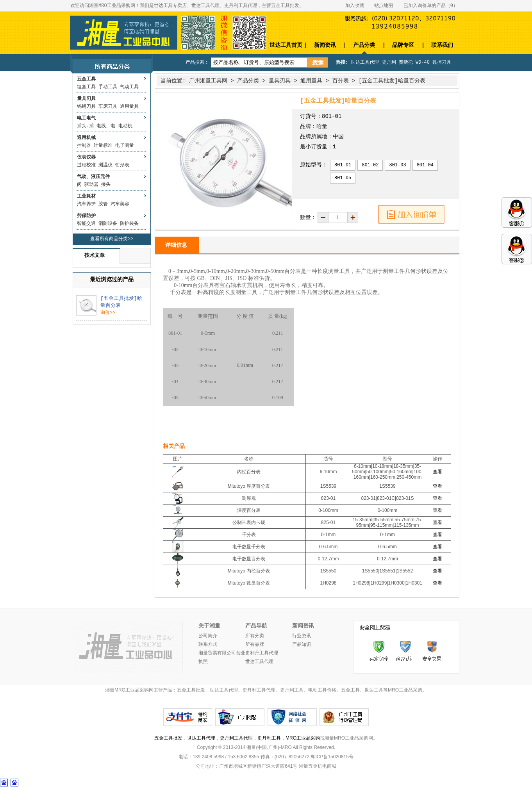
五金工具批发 (168, 738)
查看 (437, 472)
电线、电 (106, 126)
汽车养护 (86, 204)
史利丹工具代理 (262, 653)
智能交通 (86, 224)
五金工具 (86, 79)
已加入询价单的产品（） (431, 6)
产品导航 (256, 626)
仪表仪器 (86, 157)
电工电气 (86, 118)
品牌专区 (403, 45)
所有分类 (255, 636)
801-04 (425, 165)
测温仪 (105, 165)
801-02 (370, 165)
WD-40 (423, 62)
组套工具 (86, 87)
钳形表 (122, 165)
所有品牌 (255, 645)
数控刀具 (442, 62)
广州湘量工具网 (208, 81)
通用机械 (86, 138)
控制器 (84, 146)
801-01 (343, 165)
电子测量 (125, 146)
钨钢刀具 (86, 107)
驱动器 (91, 185)
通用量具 (129, 107)
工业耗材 (86, 196)
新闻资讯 (325, 45)
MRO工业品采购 (303, 738)
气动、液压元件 (93, 177)
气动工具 (129, 87)
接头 (106, 185)
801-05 (343, 178)
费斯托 (406, 62)
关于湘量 (209, 626)
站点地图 (384, 6)
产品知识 (302, 645)
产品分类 (364, 45)
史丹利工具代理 (236, 738)
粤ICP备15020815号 (332, 757)
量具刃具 (86, 99)
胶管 (103, 204)
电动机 (125, 126)
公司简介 (208, 636)
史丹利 (389, 62)
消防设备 (108, 224)
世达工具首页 (286, 45)
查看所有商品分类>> (112, 239)
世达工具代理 (365, 62)
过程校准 (86, 165)
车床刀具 (108, 107)
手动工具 (108, 87)
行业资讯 (302, 636)
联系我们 (442, 45)
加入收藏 (355, 6)
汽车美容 (120, 204)
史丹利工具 (269, 738)
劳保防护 (86, 216)
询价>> (108, 313)
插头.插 (85, 126)
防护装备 (129, 224)
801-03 (397, 165)
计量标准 (103, 146)
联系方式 (208, 645)
